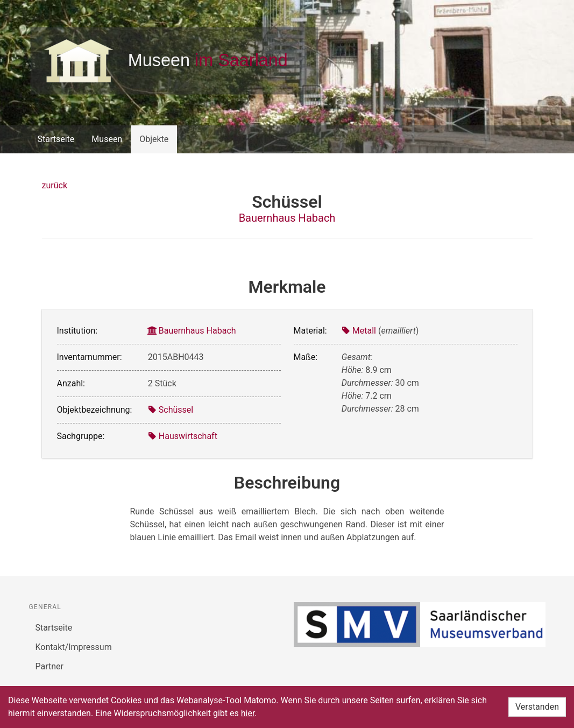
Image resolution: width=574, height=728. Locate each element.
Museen (107, 139)
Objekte (154, 139)
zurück (55, 185)
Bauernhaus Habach (287, 218)
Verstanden (537, 707)
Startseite (56, 139)
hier (248, 713)
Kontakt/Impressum (74, 647)
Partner (50, 666)
